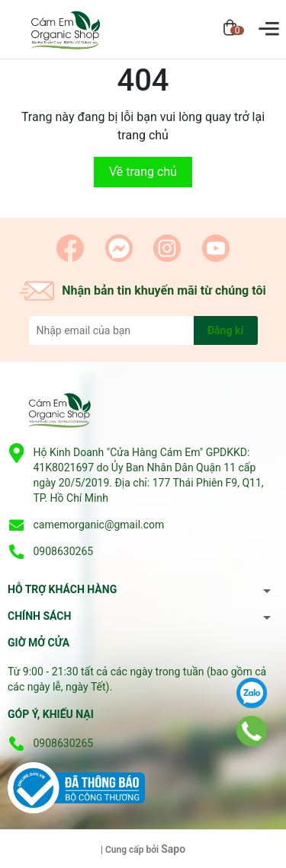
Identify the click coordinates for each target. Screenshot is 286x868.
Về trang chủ (143, 172)
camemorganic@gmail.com (98, 525)
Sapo (173, 849)
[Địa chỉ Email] (143, 330)
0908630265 (63, 551)
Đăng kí (225, 330)
